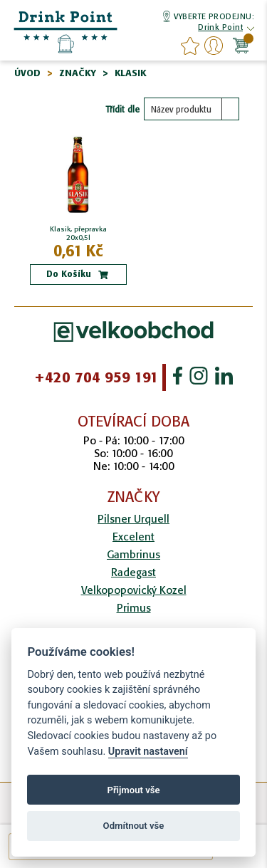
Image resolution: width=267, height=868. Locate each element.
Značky (78, 73)
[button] (220, 29)
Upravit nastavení (148, 752)
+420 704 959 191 (96, 377)
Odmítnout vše (134, 826)
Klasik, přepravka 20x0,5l (78, 234)
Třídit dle (122, 109)
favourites (190, 46)
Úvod (27, 73)
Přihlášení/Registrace (214, 46)
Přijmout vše (133, 790)
